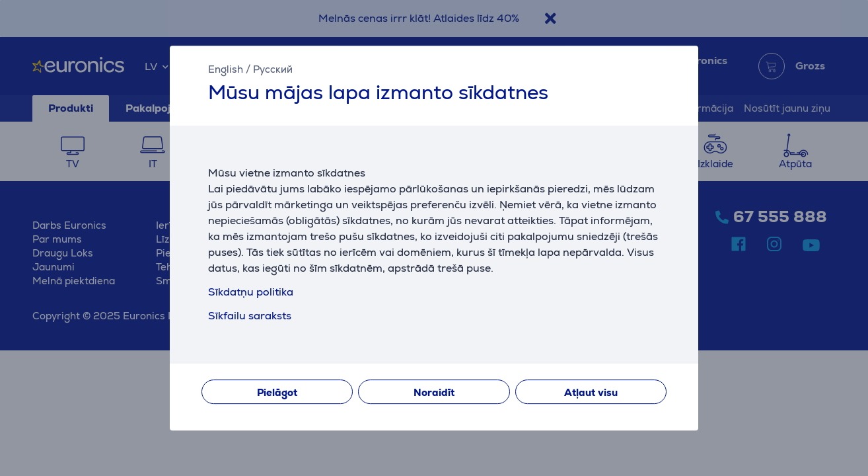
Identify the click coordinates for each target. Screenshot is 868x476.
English (226, 69)
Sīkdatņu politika (251, 292)
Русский (273, 69)
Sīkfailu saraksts (250, 316)
